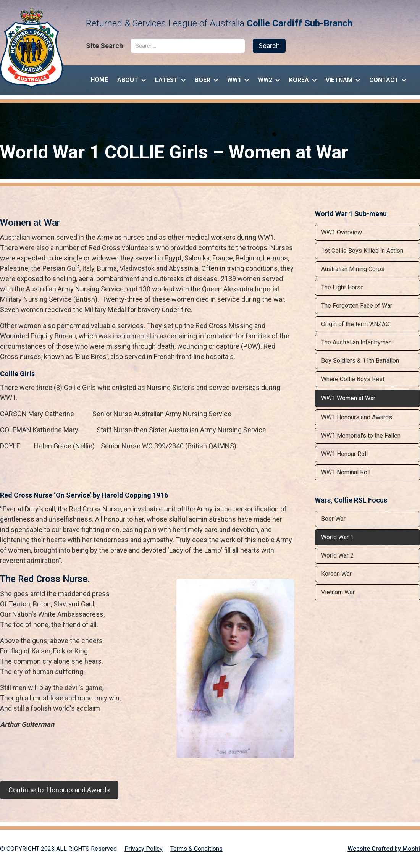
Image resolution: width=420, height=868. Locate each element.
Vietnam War (338, 592)
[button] (132, 78)
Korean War (336, 574)
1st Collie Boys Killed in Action (362, 251)
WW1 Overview (342, 232)
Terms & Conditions (196, 849)
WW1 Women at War (348, 398)
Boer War (333, 519)
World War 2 (337, 555)
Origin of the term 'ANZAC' (356, 324)
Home (99, 80)
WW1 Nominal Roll (346, 472)
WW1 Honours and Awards (357, 417)
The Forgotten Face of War (357, 306)
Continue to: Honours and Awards (59, 790)
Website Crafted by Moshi (384, 849)
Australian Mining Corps (353, 269)
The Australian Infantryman (356, 342)
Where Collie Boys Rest (353, 379)
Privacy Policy (144, 849)
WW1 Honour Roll (344, 454)
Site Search (104, 46)
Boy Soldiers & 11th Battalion (360, 361)
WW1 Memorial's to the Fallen (361, 436)
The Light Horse (342, 287)
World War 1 (337, 537)
